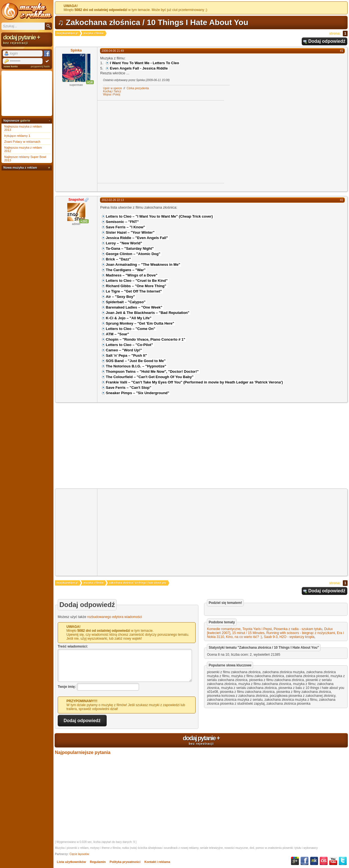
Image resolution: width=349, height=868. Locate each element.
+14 (90, 82)
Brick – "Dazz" (118, 259)
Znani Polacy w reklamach (22, 142)
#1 (342, 51)
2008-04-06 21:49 (113, 51)
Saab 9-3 (271, 637)
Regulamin (98, 862)
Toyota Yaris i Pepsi (257, 629)
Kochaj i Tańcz (112, 91)
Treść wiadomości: (73, 646)
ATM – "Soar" (118, 334)
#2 (342, 200)
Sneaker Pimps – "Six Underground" (137, 393)
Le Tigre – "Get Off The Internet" (134, 291)
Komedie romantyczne (224, 629)
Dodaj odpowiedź (327, 41)
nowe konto (11, 66)
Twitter (343, 861)
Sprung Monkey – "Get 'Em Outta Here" (140, 323)
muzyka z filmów (94, 33)
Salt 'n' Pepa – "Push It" (126, 355)
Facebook (305, 861)
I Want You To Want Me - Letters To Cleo (144, 63)
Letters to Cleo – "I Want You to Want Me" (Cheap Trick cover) (159, 216)
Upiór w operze (112, 88)
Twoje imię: (67, 687)
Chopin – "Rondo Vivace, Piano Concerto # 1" (146, 339)
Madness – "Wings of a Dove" (132, 275)
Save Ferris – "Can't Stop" (128, 388)
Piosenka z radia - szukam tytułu (298, 629)
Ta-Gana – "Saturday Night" (130, 248)
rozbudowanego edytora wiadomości (115, 617)
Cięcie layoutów (79, 854)
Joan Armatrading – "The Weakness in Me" (143, 265)
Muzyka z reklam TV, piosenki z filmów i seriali (27, 11)
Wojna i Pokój (112, 94)
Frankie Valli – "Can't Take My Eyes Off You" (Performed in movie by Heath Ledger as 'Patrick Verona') (194, 382)
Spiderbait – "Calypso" (126, 302)
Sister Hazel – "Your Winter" (130, 232)
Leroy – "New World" (124, 243)
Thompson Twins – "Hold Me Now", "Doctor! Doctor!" (152, 371)
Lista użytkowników (71, 862)
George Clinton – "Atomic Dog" (133, 254)
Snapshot (76, 200)
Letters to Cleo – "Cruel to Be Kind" (137, 281)
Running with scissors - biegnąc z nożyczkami (301, 633)
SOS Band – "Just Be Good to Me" (136, 361)
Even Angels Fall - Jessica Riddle (139, 68)
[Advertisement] (145, 141)
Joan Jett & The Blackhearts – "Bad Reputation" (148, 313)
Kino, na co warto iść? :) (244, 637)
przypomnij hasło (40, 66)
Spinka (76, 50)
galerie (25, 121)
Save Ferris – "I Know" (126, 227)
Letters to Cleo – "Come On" (131, 329)
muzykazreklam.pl (67, 33)
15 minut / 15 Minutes (248, 633)
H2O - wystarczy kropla (297, 637)
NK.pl (314, 861)
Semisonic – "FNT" (122, 222)
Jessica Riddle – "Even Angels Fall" (137, 238)
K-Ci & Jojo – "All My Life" (129, 318)
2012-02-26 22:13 (113, 200)
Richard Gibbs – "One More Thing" (136, 286)
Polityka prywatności (125, 862)
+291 (84, 221)
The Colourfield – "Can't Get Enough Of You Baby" (150, 377)
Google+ (295, 861)
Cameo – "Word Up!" (124, 350)
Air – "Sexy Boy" (120, 297)
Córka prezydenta (138, 88)
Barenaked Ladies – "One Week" (134, 307)
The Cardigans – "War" (126, 270)
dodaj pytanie (201, 740)
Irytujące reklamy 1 (17, 136)
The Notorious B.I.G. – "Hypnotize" (136, 366)
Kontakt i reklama (157, 862)
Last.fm (324, 861)
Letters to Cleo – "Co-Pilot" (129, 345)
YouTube (333, 861)
